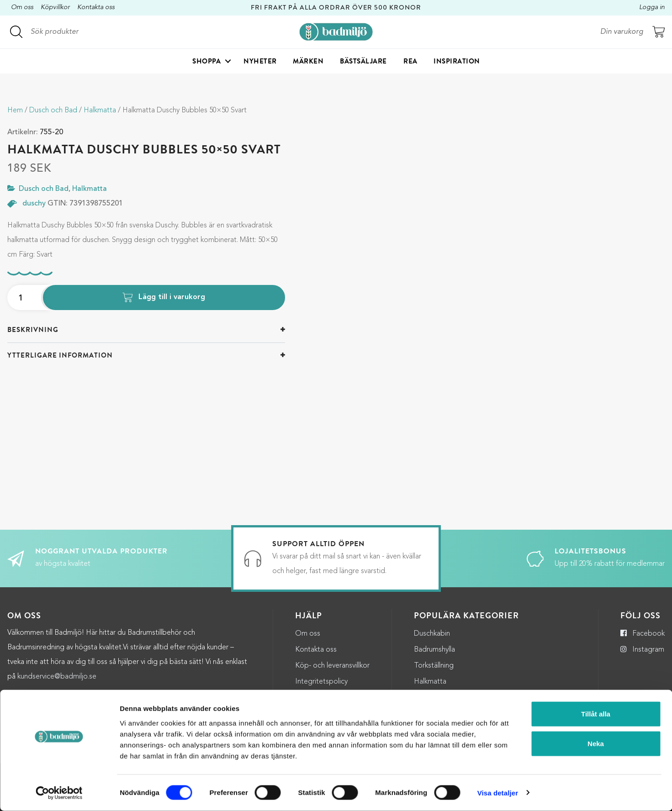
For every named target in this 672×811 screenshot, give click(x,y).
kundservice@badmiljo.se (57, 677)
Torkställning (434, 666)
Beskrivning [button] (33, 330)
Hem (15, 111)
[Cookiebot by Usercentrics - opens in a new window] (59, 793)
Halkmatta (100, 111)
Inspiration (457, 62)
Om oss (22, 8)
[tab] (146, 330)
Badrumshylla (434, 650)
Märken (308, 62)
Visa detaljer (498, 793)
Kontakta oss (96, 8)
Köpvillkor (55, 8)
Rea (410, 62)
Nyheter (260, 62)
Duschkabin (432, 634)
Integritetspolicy (321, 682)
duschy (34, 204)
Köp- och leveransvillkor (332, 666)
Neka (596, 744)
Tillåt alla (596, 714)
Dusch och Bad (53, 111)
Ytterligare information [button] (60, 355)
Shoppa (206, 62)
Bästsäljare (363, 62)
